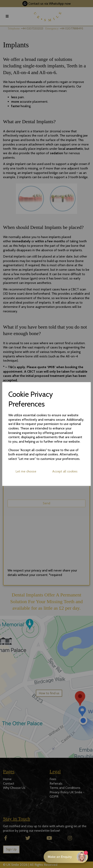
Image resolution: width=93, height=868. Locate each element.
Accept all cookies (65, 471)
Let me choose (26, 471)
